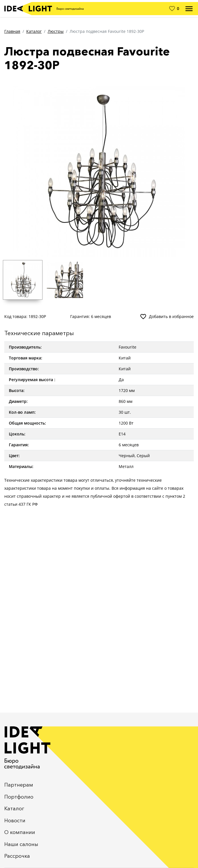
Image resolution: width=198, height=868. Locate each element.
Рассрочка (17, 856)
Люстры (56, 31)
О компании (20, 832)
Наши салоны (21, 844)
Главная (12, 31)
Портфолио (19, 797)
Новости (15, 821)
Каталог (34, 31)
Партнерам (19, 785)
